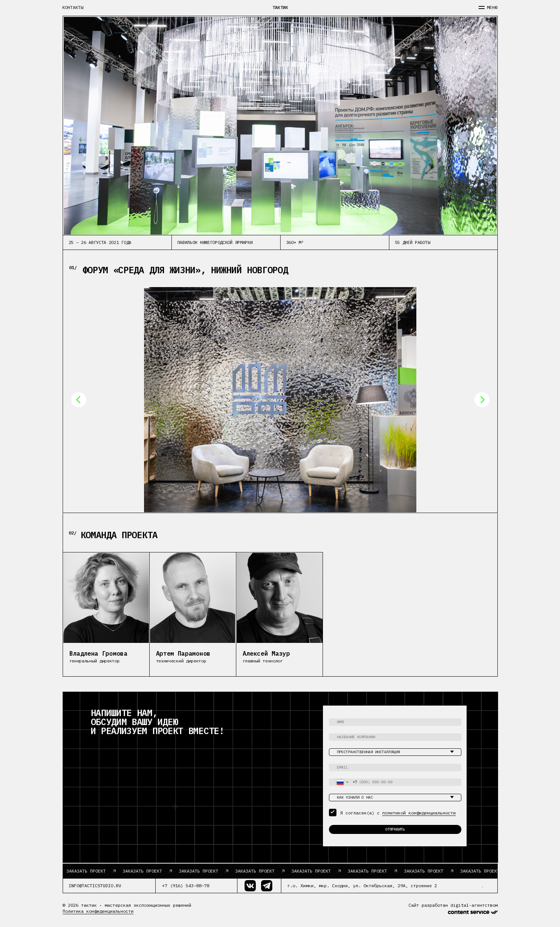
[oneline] (395, 737)
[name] (395, 722)
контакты (73, 7)
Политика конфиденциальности (98, 911)
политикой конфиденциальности (419, 813)
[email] (395, 767)
